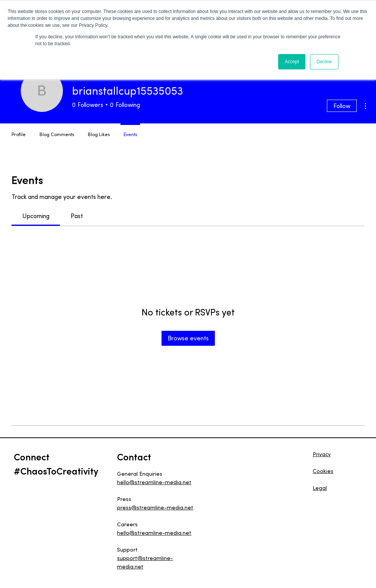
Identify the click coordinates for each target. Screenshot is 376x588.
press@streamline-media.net (155, 508)
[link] (36, 216)
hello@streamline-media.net (154, 482)
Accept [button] (292, 62)
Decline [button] (324, 62)
